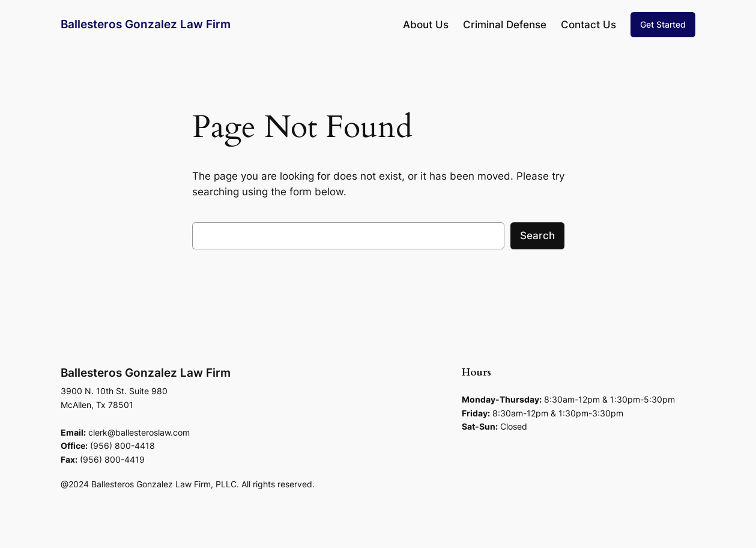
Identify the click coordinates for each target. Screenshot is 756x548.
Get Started (663, 24)
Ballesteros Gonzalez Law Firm (146, 24)
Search (537, 236)
